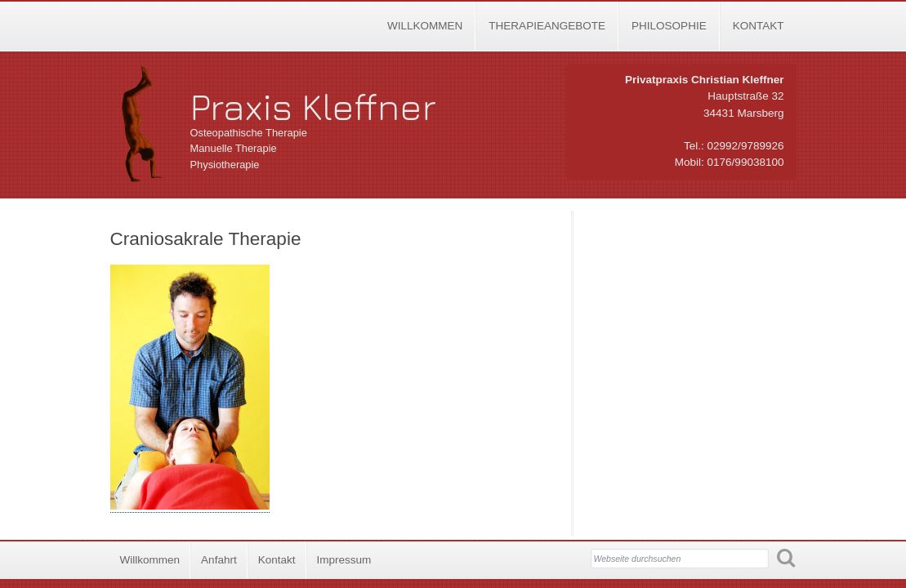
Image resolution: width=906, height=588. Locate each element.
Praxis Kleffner (313, 106)
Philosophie (669, 26)
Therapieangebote (547, 26)
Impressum (344, 560)
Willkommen (425, 26)
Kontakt (759, 26)
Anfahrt (219, 560)
